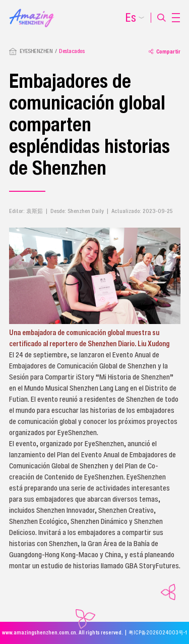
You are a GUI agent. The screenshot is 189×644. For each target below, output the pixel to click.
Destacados (72, 51)
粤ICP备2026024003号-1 (158, 633)
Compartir (165, 51)
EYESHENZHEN (36, 51)
